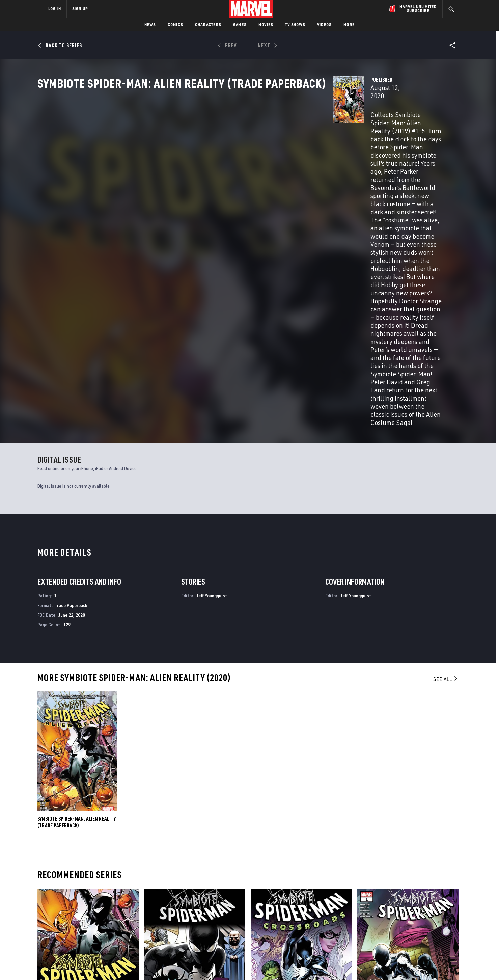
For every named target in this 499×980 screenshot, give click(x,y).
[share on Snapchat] (398, 921)
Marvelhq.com (175, 909)
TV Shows (295, 24)
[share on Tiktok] (380, 935)
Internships (108, 919)
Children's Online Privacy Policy (271, 964)
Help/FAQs (105, 900)
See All (446, 510)
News (150, 24)
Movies (266, 24)
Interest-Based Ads (366, 964)
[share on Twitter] (398, 907)
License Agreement (324, 964)
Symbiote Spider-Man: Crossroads (288, 828)
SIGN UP (80, 9)
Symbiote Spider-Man (380, 828)
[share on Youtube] (380, 921)
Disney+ (167, 900)
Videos (324, 24)
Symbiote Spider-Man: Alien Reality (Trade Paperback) (77, 653)
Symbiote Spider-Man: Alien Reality (77, 828)
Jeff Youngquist (212, 426)
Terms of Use (91, 964)
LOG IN (55, 9)
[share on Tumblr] (435, 907)
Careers (103, 909)
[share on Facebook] (380, 907)
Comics (175, 24)
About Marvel (110, 890)
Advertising (172, 890)
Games (240, 24)
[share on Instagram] (417, 907)
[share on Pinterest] (417, 921)
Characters (208, 24)
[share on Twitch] (435, 921)
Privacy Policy (122, 964)
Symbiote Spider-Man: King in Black (183, 828)
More (349, 24)
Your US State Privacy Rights (167, 964)
